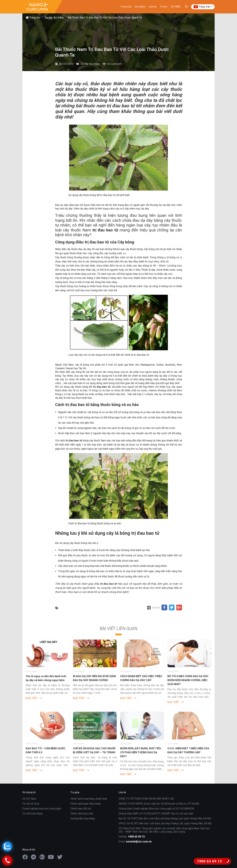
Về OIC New (29, 799)
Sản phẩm (140, 7)
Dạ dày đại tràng (54, 18)
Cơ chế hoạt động (32, 814)
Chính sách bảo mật (82, 814)
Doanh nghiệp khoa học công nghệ (42, 809)
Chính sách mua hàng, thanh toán (89, 799)
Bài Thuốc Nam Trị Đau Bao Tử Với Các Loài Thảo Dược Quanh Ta (105, 18)
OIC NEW (176, 7)
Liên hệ (153, 7)
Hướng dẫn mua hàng (83, 818)
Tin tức (164, 7)
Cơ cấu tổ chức (31, 804)
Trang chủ (126, 7)
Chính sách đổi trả (81, 809)
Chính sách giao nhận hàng (86, 804)
